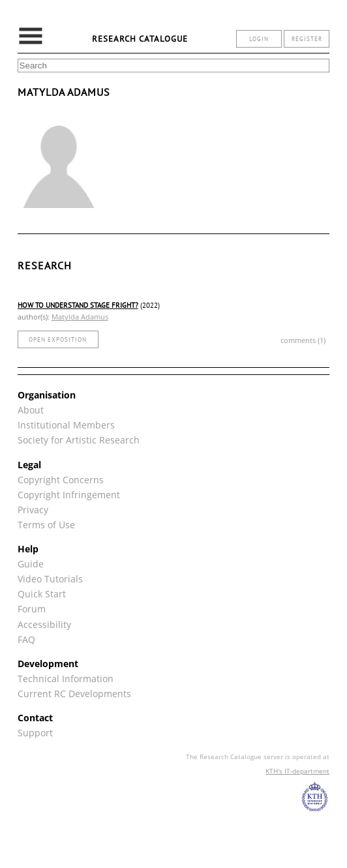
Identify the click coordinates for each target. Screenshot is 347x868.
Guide (31, 564)
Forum (32, 609)
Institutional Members (66, 425)
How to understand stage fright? (78, 305)
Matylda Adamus (80, 317)
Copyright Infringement (69, 495)
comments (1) (303, 340)
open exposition (58, 339)
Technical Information (66, 679)
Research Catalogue (140, 39)
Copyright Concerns (61, 480)
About (31, 410)
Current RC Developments (74, 694)
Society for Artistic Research (79, 440)
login (259, 39)
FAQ (26, 639)
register (307, 39)
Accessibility (44, 624)
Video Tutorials (50, 579)
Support (35, 733)
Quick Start (42, 594)
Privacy (33, 510)
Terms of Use (46, 525)
